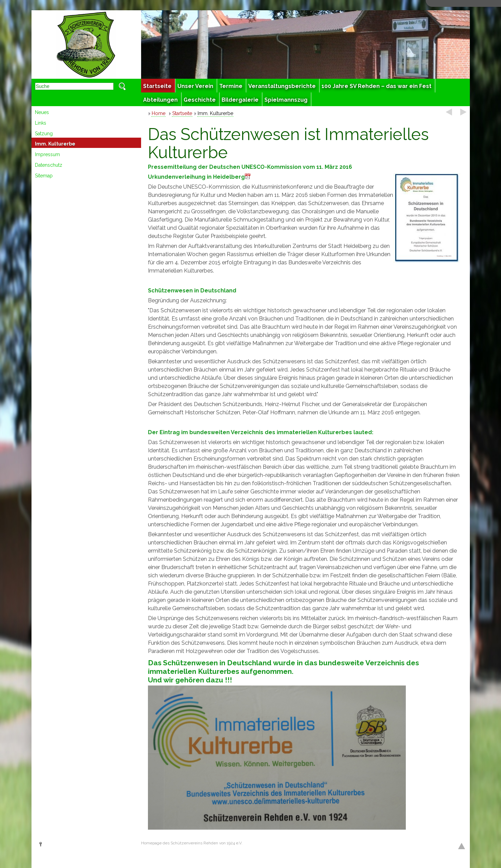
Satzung (44, 134)
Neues (42, 112)
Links (41, 123)
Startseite (182, 113)
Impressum (47, 154)
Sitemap (44, 176)
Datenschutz (49, 165)
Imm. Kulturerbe (55, 144)
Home (159, 113)
